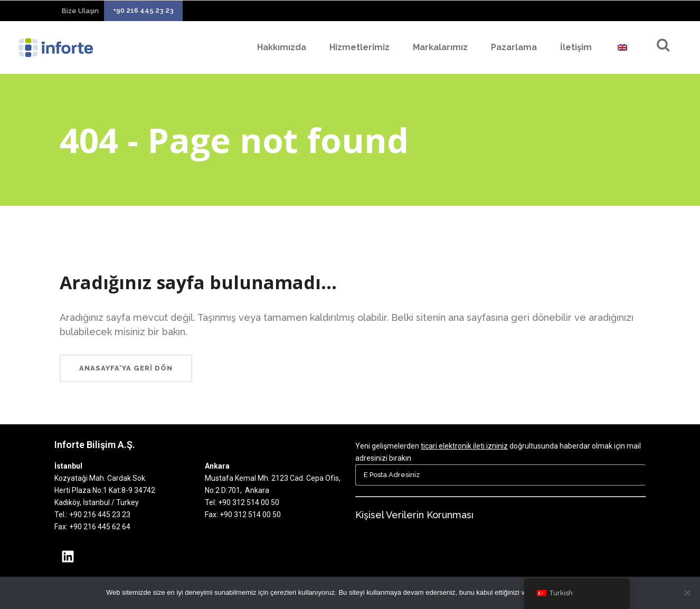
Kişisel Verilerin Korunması (414, 515)
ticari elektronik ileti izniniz (464, 446)
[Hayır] (687, 593)
